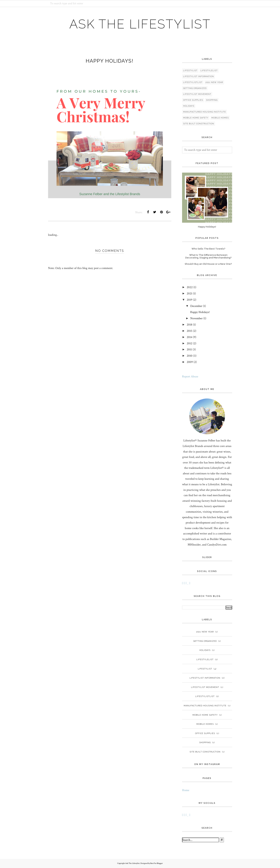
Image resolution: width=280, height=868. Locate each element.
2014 (189, 337)
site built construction (199, 124)
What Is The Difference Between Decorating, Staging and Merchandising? (208, 256)
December (196, 306)
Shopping (212, 100)
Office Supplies (193, 100)
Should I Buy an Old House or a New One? (208, 264)
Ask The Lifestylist (140, 24)
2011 (189, 349)
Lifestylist (190, 71)
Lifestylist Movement (197, 94)
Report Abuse (190, 376)
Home (186, 790)
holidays (189, 106)
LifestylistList (193, 82)
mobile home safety (196, 118)
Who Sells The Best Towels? (208, 249)
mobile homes (220, 118)
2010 (190, 356)
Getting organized (195, 88)
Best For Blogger (157, 863)
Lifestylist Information (199, 76)
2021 (189, 294)
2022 (190, 287)
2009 (190, 362)
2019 (189, 300)
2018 (189, 325)
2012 (189, 343)
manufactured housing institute (205, 112)
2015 (189, 331)
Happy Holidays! (207, 227)
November (196, 318)
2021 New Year (214, 82)
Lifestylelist (209, 71)
